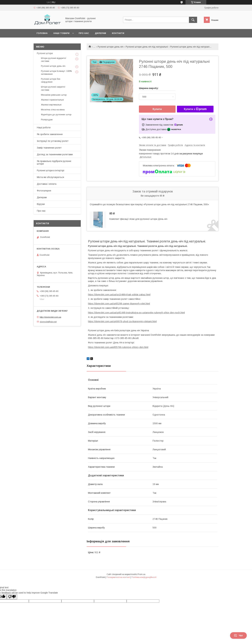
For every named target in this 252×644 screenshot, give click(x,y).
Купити (157, 109)
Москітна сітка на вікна (53, 110)
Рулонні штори (45, 53)
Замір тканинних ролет (49, 148)
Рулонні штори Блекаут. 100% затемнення (56, 73)
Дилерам (100, 33)
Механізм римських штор (54, 95)
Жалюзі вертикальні (51, 105)
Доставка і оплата (47, 184)
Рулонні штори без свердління (51, 80)
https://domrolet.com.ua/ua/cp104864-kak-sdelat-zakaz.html (119, 295)
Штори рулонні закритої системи (53, 88)
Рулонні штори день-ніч (111, 47)
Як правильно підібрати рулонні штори (54, 162)
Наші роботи (44, 128)
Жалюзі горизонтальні (52, 100)
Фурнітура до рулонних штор (56, 114)
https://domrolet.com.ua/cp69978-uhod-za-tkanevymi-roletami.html (122, 321)
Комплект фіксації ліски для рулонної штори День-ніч (138, 219)
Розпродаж (47, 120)
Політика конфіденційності (144, 577)
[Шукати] (193, 20)
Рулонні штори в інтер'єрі (51, 170)
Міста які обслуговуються (50, 177)
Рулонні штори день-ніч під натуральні (147, 47)
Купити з (195, 109)
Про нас (84, 33)
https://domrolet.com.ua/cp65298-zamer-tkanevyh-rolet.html (119, 304)
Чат (238, 635)
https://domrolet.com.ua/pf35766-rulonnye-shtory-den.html (118, 347)
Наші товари (61, 33)
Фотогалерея (44, 191)
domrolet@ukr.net (48, 322)
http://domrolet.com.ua (50, 317)
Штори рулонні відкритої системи (54, 60)
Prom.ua (141, 574)
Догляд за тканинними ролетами (55, 154)
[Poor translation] (12, 597)
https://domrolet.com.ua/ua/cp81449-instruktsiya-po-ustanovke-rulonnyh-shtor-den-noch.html (136, 313)
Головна (42, 33)
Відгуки (41, 204)
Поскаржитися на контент (118, 577)
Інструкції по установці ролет (53, 141)
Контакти (118, 33)
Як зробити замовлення (50, 134)
